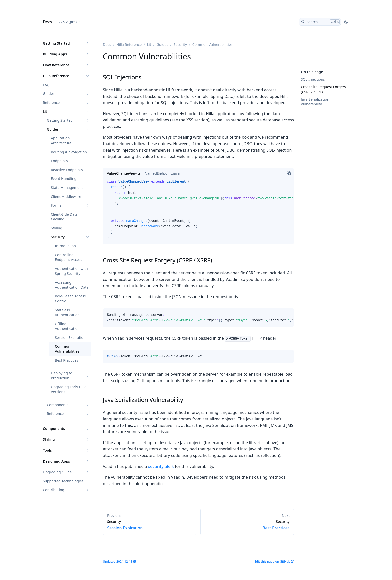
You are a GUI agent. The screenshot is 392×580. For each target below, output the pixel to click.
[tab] (124, 173)
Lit (45, 112)
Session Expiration (70, 338)
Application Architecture (61, 141)
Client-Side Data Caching (64, 217)
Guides (49, 94)
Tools (47, 450)
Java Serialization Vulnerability (315, 102)
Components (58, 405)
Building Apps (55, 54)
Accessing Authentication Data (72, 285)
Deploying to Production (62, 376)
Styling (57, 228)
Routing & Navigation (69, 152)
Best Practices (67, 360)
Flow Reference (56, 65)
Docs (48, 22)
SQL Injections (313, 79)
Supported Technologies (63, 481)
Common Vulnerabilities (67, 349)
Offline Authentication (67, 326)
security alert (161, 466)
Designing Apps (56, 461)
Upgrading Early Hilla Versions (69, 389)
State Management (67, 188)
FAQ (46, 85)
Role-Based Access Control (70, 299)
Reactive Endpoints (67, 170)
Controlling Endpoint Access (69, 257)
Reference (51, 103)
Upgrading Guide (57, 472)
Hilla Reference (56, 76)
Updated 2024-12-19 (118, 562)
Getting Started (56, 43)
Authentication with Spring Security (71, 271)
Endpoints (59, 161)
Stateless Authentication (67, 313)
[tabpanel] (198, 212)
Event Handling (64, 179)
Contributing (54, 490)
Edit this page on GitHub (272, 562)
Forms (56, 205)
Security (58, 237)
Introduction (65, 246)
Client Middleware (66, 197)
